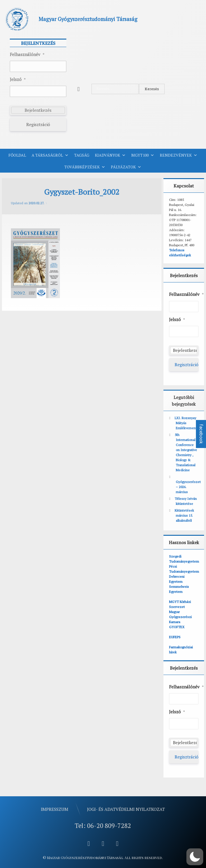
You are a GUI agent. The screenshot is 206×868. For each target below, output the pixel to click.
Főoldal (17, 155)
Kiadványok (110, 155)
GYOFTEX (177, 627)
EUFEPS (175, 637)
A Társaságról (50, 155)
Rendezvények (179, 155)
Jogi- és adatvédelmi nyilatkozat (126, 809)
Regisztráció (38, 124)
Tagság (82, 155)
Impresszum (55, 809)
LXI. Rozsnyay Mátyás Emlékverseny (186, 423)
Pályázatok (126, 167)
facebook (201, 434)
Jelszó (18, 80)
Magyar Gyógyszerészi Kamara (180, 617)
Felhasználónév (27, 55)
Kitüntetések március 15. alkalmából (184, 515)
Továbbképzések (85, 167)
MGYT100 (143, 155)
